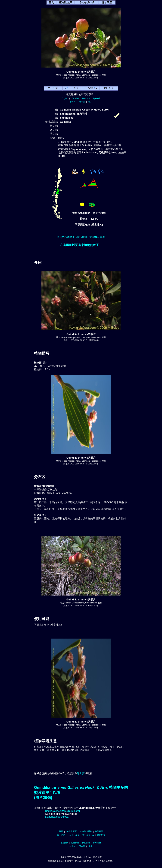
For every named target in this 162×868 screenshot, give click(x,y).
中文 (90, 102)
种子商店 (99, 831)
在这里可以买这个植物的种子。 (81, 245)
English (65, 98)
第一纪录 (61, 835)
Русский (97, 98)
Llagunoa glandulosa (57, 817)
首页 (61, 831)
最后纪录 (101, 835)
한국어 (73, 102)
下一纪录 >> (88, 835)
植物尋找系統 (86, 831)
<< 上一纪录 (74, 835)
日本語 (82, 102)
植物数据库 (72, 831)
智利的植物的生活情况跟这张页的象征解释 (81, 237)
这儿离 (81, 773)
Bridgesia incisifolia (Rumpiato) (62, 811)
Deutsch (86, 98)
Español (75, 98)
